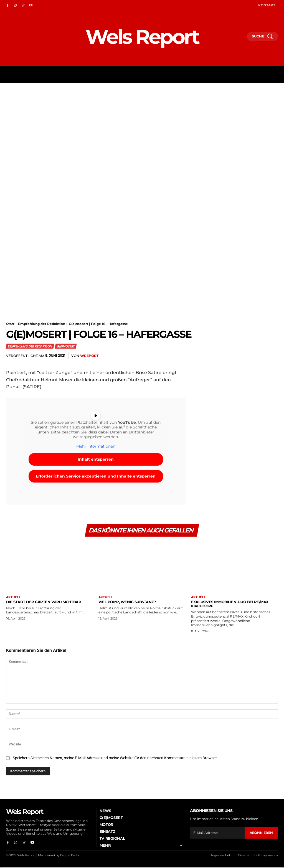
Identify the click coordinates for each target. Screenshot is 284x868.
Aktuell (13, 598)
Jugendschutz (221, 856)
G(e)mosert (66, 346)
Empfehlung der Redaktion (42, 324)
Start (10, 324)
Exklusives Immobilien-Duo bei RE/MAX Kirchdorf (230, 604)
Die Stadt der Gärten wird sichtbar (44, 602)
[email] (217, 833)
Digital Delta (70, 856)
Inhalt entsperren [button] (96, 459)
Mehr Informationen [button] (96, 446)
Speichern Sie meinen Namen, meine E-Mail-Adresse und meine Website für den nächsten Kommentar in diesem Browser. (115, 759)
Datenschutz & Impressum (258, 856)
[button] (240, 38)
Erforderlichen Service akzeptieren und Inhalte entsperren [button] (96, 476)
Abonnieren (261, 833)
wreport (89, 356)
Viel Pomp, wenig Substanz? (127, 602)
